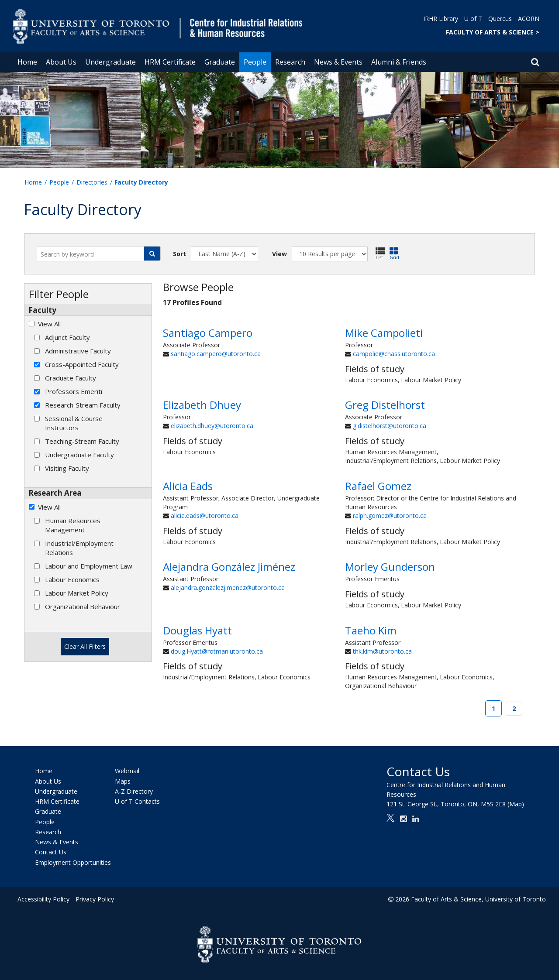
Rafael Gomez (378, 486)
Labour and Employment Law (89, 566)
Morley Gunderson (390, 567)
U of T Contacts (137, 801)
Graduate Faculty (71, 378)
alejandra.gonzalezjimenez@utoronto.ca (228, 588)
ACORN (529, 19)
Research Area (55, 493)
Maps (123, 781)
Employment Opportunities (73, 862)
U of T (473, 19)
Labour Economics (72, 579)
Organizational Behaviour (83, 607)
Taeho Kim (371, 630)
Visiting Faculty (67, 468)
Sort (179, 254)
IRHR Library (441, 19)
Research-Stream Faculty (83, 405)
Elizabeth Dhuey (202, 405)
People (255, 62)
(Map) (516, 804)
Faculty (42, 310)
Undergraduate (110, 62)
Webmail (127, 771)
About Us (61, 62)
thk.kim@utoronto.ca (382, 651)
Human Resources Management (73, 525)
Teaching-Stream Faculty (82, 441)
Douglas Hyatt (197, 630)
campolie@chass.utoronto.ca (394, 354)
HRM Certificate (170, 62)
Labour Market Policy (77, 593)
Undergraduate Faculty (79, 455)
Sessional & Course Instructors (74, 423)
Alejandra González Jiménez (229, 567)
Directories (92, 182)
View (279, 254)
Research (290, 62)
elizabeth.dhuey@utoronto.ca (212, 426)
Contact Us (51, 852)
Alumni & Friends (399, 62)
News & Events (338, 62)
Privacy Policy (95, 899)
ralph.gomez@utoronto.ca (390, 516)
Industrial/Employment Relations (79, 548)
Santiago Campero (208, 333)
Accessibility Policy (43, 899)
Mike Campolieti (384, 333)
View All (49, 324)
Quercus (500, 19)
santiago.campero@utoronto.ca (216, 354)
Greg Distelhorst (385, 405)
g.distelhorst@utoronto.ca (390, 426)
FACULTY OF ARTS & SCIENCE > (493, 32)
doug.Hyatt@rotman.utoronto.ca (217, 651)
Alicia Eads (188, 486)
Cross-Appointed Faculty (82, 364)
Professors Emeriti (74, 391)
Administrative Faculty (78, 351)
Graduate (220, 62)
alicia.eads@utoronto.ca (205, 516)
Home (27, 62)
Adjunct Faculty (67, 337)
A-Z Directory (134, 791)
